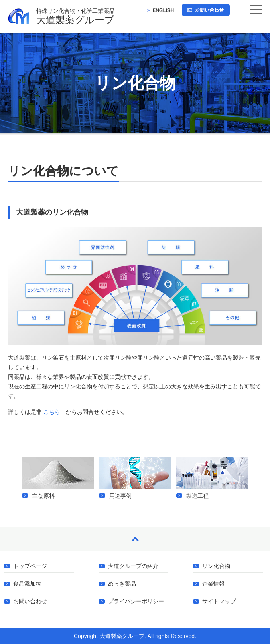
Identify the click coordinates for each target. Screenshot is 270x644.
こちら (52, 412)
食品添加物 (27, 584)
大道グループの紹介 (133, 566)
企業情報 (213, 584)
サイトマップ (219, 601)
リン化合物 (216, 566)
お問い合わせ (30, 601)
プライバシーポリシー (136, 601)
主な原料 (58, 478)
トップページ (30, 566)
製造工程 (212, 478)
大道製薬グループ (153, 16)
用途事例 (135, 478)
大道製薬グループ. (123, 636)
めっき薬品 (122, 584)
